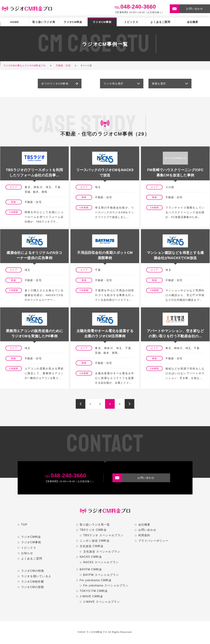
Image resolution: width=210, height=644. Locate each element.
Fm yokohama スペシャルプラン (106, 585)
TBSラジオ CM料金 (93, 530)
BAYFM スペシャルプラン (101, 575)
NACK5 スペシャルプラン (101, 562)
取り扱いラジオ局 (44, 22)
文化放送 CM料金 (92, 546)
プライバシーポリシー (153, 541)
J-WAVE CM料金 (91, 596)
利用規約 (144, 535)
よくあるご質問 (160, 22)
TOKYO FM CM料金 (94, 591)
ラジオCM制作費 (33, 582)
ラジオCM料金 (73, 22)
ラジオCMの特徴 (33, 571)
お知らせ (27, 553)
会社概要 (193, 22)
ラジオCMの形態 (33, 587)
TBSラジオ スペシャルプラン (103, 535)
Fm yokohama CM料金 (96, 580)
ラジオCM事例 (102, 22)
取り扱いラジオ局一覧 (95, 525)
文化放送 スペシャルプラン (102, 552)
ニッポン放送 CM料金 (95, 541)
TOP (24, 525)
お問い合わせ (147, 530)
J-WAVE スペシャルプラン (102, 602)
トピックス (131, 22)
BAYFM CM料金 (91, 569)
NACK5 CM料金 (91, 557)
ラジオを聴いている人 (36, 576)
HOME (15, 22)
